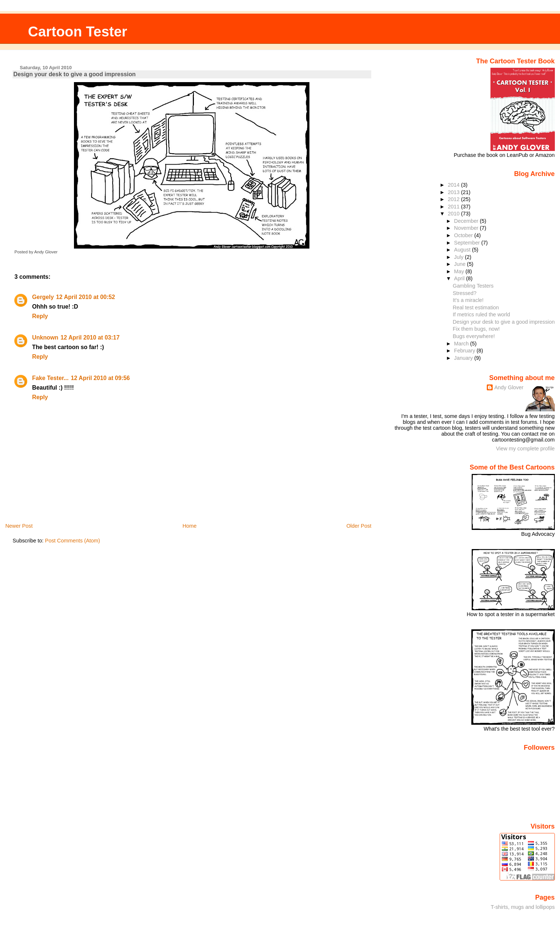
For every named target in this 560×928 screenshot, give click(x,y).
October (464, 235)
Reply (40, 316)
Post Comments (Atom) (72, 541)
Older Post (359, 526)
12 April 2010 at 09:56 (100, 378)
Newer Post (19, 526)
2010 (454, 214)
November (467, 228)
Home (189, 526)
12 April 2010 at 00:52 (85, 297)
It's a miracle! (468, 300)
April (460, 278)
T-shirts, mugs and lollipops (523, 907)
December (467, 221)
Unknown (45, 338)
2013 (454, 192)
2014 (454, 185)
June (460, 264)
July (459, 257)
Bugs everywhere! (474, 336)
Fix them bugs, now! (476, 329)
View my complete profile (525, 449)
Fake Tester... (50, 378)
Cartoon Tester (78, 31)
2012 (454, 199)
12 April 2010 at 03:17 (90, 338)
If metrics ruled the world (482, 314)
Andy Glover (509, 387)
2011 (454, 207)
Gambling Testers (473, 286)
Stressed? (465, 293)
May (460, 271)
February (465, 351)
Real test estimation (476, 307)
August (463, 250)
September (468, 243)
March (462, 344)
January (464, 358)
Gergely (43, 297)
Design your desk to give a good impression (74, 74)
